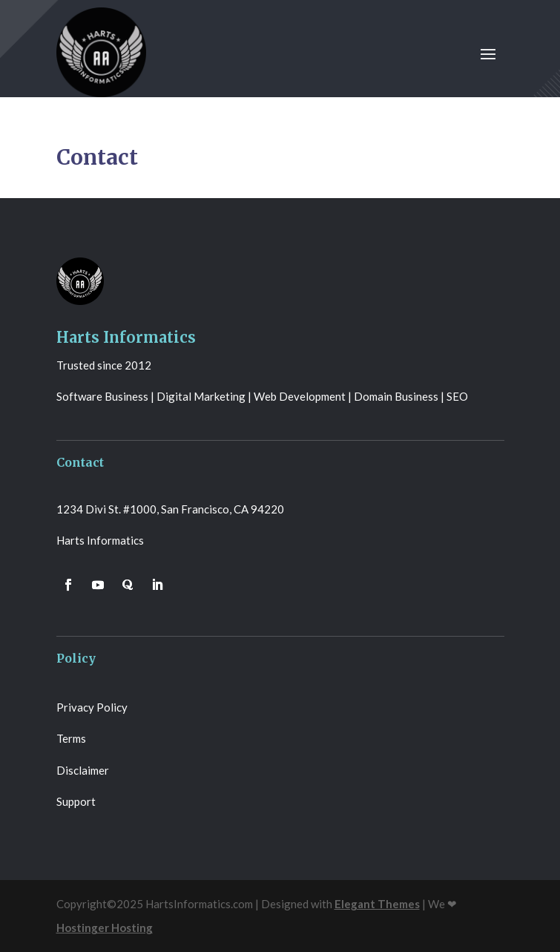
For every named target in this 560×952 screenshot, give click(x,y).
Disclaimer (83, 770)
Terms (71, 738)
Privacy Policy (92, 707)
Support (76, 801)
